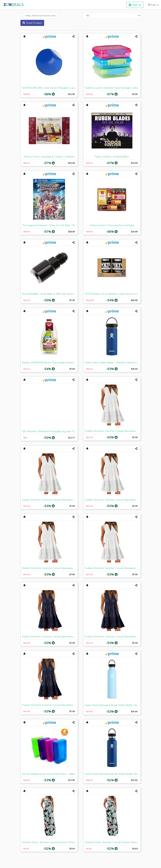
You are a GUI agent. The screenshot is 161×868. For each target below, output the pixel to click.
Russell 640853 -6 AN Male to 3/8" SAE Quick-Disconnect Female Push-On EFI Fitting (70, 294)
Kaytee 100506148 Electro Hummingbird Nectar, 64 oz (53, 362)
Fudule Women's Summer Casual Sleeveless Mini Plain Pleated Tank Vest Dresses (69, 500)
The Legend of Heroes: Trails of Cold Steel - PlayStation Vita (56, 225)
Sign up (135, 5)
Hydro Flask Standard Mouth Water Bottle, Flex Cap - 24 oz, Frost (122, 705)
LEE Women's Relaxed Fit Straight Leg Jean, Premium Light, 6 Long (60, 431)
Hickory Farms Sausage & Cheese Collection (49, 157)
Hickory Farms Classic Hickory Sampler (112, 225)
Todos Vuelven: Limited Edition (112, 157)
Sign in (153, 5)
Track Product (32, 23)
